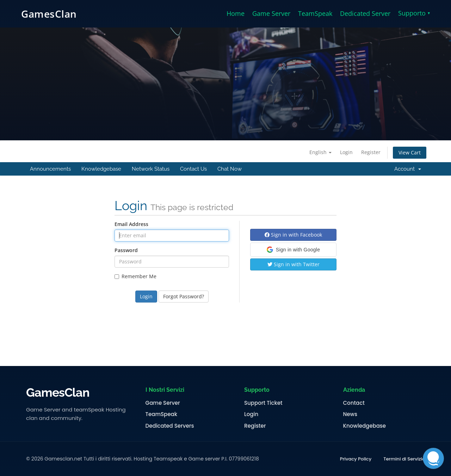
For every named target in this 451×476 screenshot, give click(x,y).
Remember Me (135, 276)
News (350, 414)
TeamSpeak (315, 13)
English (320, 152)
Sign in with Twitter (294, 264)
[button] (293, 250)
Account (408, 169)
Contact (354, 403)
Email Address (131, 224)
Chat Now (230, 169)
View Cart (410, 152)
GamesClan (49, 14)
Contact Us (193, 169)
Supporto (414, 13)
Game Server (271, 13)
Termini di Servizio (404, 459)
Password (126, 250)
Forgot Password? (184, 296)
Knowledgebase (101, 169)
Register (371, 152)
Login (346, 152)
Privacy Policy (356, 459)
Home (236, 13)
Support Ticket (263, 403)
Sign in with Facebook (293, 235)
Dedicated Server (365, 13)
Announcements (50, 169)
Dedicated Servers (170, 426)
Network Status (151, 169)
